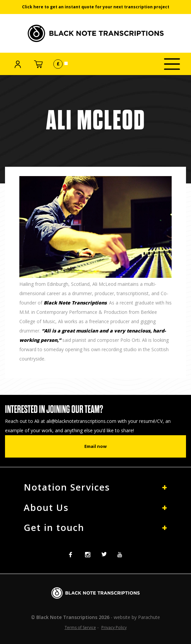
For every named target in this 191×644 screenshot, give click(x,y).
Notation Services (67, 487)
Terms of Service (80, 627)
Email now (95, 446)
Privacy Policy (114, 627)
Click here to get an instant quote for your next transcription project (96, 7)
